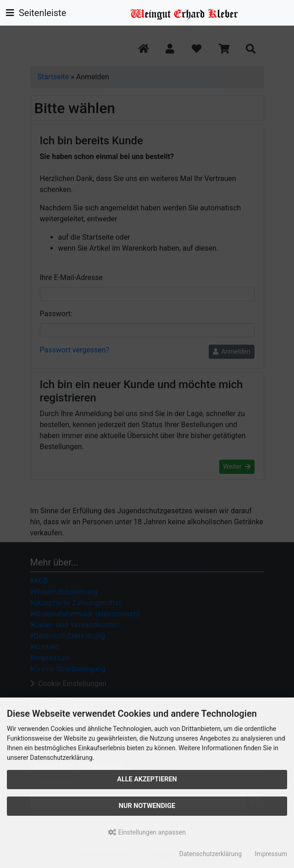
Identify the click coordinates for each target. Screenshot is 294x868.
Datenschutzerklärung (211, 854)
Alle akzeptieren (147, 779)
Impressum (271, 854)
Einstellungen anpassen (147, 832)
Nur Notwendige (147, 806)
